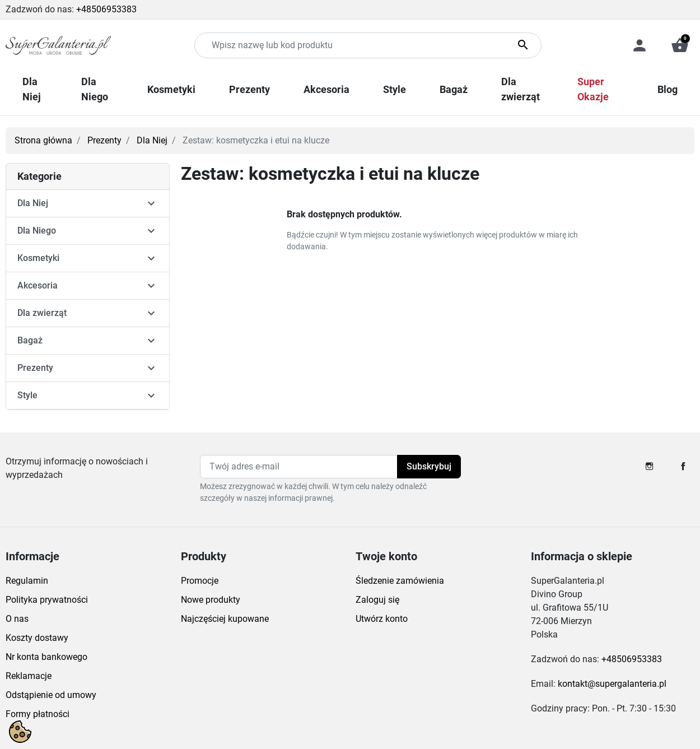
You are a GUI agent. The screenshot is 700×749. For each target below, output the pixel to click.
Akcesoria (38, 285)
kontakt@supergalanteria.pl (612, 684)
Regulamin (27, 581)
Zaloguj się (377, 600)
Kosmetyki (38, 258)
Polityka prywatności (47, 600)
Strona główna (43, 140)
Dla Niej (152, 140)
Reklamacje (29, 676)
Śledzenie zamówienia (400, 581)
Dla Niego (37, 231)
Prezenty (104, 140)
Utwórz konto (382, 619)
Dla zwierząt (42, 313)
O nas (17, 619)
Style (27, 395)
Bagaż (30, 340)
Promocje (200, 581)
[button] (680, 45)
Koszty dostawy (37, 638)
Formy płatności (38, 714)
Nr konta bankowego (46, 657)
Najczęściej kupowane (225, 619)
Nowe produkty (211, 600)
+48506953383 (106, 9)
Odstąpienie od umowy (51, 695)
